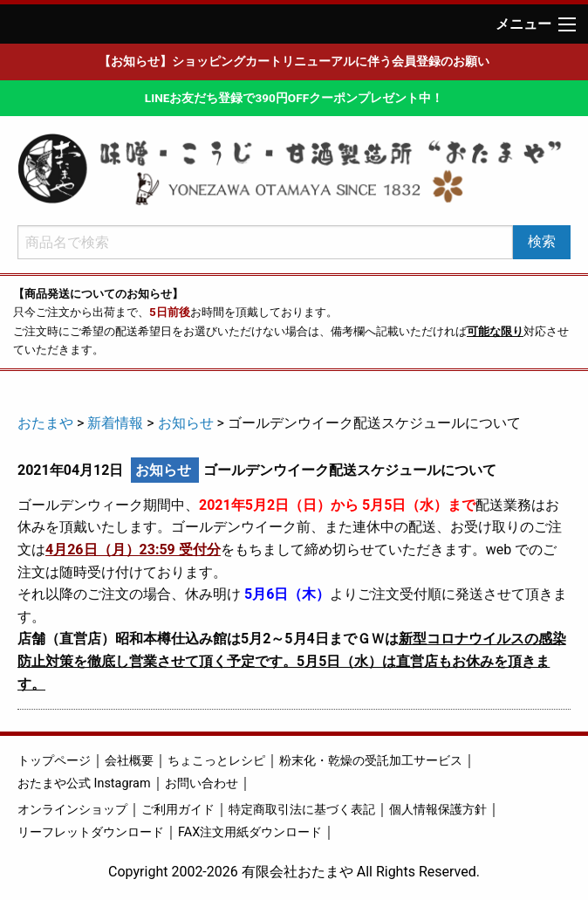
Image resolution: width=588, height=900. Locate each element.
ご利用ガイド (178, 810)
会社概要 (129, 761)
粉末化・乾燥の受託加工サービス (371, 761)
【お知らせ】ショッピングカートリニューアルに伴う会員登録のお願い (294, 61)
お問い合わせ (202, 783)
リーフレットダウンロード (91, 832)
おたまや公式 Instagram (84, 783)
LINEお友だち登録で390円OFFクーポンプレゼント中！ (294, 98)
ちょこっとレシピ (216, 761)
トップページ (54, 761)
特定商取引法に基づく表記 (302, 810)
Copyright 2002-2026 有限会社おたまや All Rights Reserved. (294, 872)
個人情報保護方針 (438, 810)
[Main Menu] (567, 24)
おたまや (45, 423)
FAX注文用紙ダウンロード (250, 832)
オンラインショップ (72, 810)
